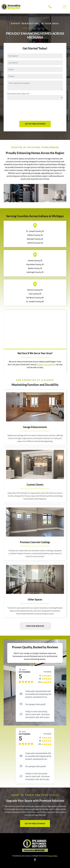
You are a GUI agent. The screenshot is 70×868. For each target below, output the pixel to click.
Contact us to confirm (46, 364)
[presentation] (17, 110)
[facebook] (35, 860)
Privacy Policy (53, 856)
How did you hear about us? (18, 94)
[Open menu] (65, 7)
